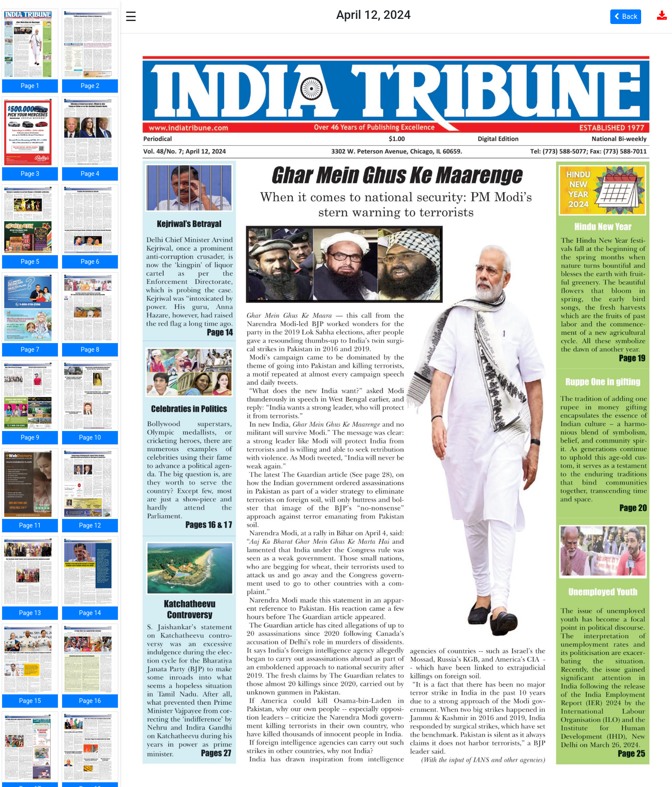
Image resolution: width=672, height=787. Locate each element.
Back (626, 17)
